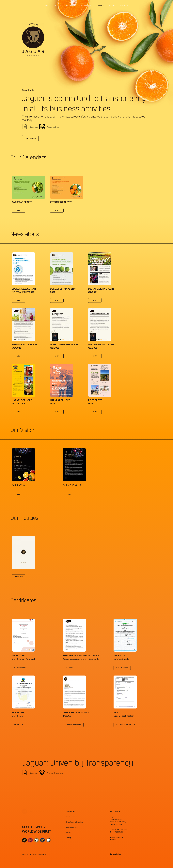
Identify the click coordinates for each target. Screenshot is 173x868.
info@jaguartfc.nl (117, 837)
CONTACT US (124, 5)
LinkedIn (113, 840)
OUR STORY (57, 5)
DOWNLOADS (100, 5)
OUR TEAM (112, 5)
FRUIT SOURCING (71, 5)
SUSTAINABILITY (86, 5)
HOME (47, 5)
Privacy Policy (116, 854)
